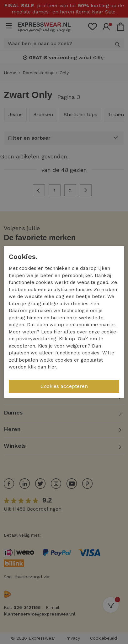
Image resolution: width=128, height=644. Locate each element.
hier (58, 332)
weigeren (77, 346)
